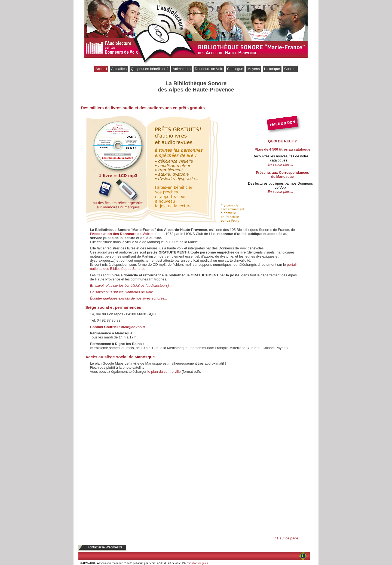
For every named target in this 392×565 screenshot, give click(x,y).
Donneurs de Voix (209, 69)
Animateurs (182, 69)
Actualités (119, 69)
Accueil (101, 69)
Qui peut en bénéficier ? (150, 69)
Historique (272, 69)
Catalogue (235, 69)
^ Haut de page (286, 538)
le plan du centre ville (164, 372)
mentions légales (198, 563)
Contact (290, 69)
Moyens (254, 69)
